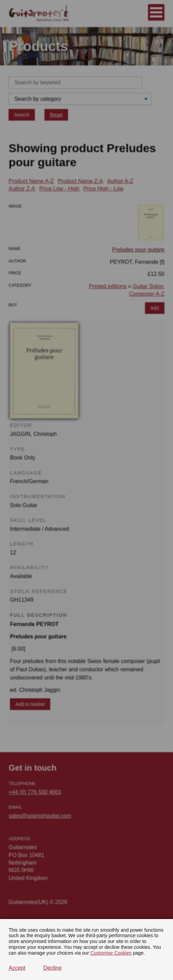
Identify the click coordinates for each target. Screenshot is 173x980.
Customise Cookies (111, 953)
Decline (52, 968)
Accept (17, 968)
